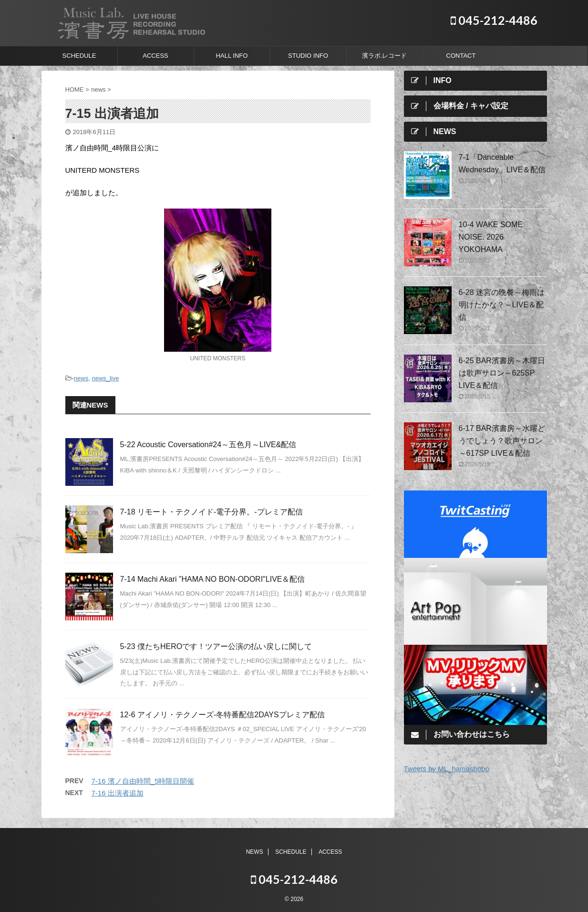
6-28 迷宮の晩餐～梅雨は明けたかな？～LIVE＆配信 (502, 305)
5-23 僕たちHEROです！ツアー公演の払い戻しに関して (216, 646)
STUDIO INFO (308, 56)
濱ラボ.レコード (385, 56)
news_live (105, 378)
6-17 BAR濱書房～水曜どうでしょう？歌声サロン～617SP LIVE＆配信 (502, 441)
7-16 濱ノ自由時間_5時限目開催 (143, 781)
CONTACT (461, 56)
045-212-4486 (494, 20)
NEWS (255, 851)
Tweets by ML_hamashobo (447, 769)
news (81, 378)
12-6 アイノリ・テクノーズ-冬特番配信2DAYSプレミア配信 (222, 715)
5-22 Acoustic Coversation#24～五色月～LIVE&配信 (208, 445)
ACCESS (155, 56)
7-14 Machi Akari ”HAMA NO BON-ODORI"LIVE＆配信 (213, 579)
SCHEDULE (79, 56)
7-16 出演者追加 (118, 793)
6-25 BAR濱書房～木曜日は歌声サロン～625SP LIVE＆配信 (502, 373)
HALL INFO (232, 56)
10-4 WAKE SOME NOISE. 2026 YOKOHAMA (491, 237)
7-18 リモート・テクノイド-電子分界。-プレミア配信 (211, 512)
